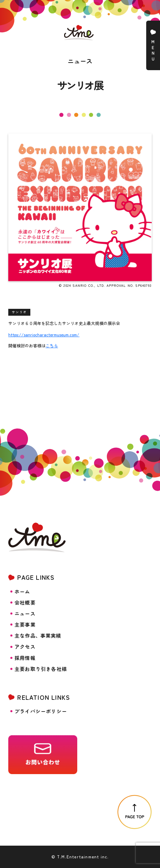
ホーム (22, 592)
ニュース (25, 614)
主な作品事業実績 (38, 636)
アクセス (25, 647)
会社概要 (25, 603)
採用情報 (25, 658)
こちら (52, 345)
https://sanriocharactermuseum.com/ (44, 334)
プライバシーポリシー (41, 711)
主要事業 (25, 625)
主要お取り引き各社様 (41, 669)
